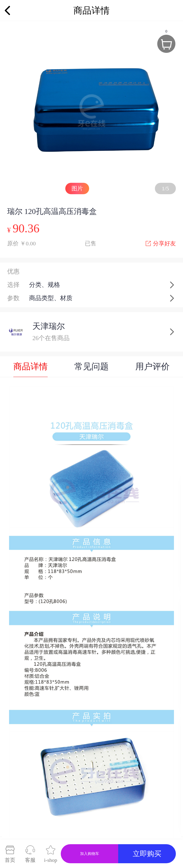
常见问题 (91, 367)
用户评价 (152, 367)
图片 (77, 188)
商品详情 (30, 367)
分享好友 (161, 243)
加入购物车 (90, 854)
